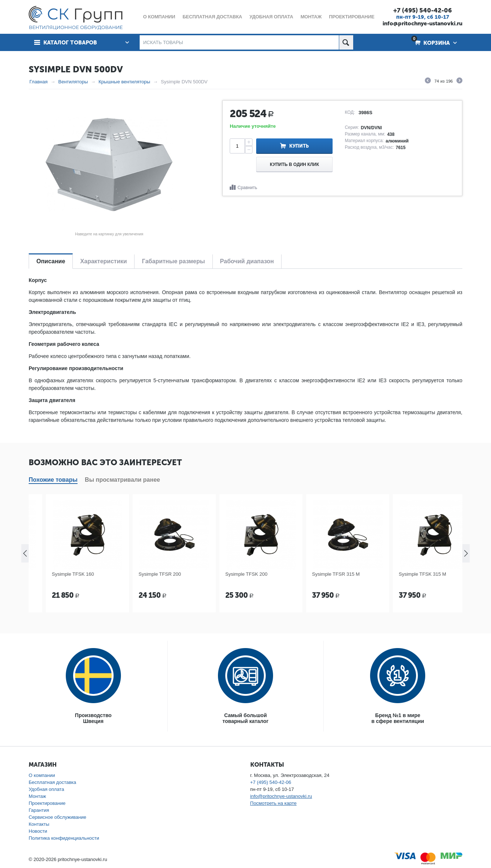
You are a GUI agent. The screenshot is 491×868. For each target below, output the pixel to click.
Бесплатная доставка (52, 782)
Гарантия (39, 810)
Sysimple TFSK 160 (135, 574)
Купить (299, 146)
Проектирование (47, 803)
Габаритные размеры (173, 261)
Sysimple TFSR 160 (49, 574)
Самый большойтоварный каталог (245, 718)
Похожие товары (53, 480)
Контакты (39, 824)
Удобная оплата (46, 789)
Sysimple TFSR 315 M (398, 574)
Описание (51, 261)
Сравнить (247, 188)
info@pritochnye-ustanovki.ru (422, 23)
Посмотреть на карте (273, 803)
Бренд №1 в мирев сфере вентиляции (398, 718)
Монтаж (37, 796)
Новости (38, 831)
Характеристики (103, 261)
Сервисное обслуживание (58, 817)
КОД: (350, 112)
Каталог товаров (70, 43)
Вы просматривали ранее (123, 480)
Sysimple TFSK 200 (309, 574)
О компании (42, 775)
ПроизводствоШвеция (93, 718)
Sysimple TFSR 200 (222, 574)
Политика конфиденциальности (64, 838)
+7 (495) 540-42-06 (422, 10)
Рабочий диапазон (247, 261)
